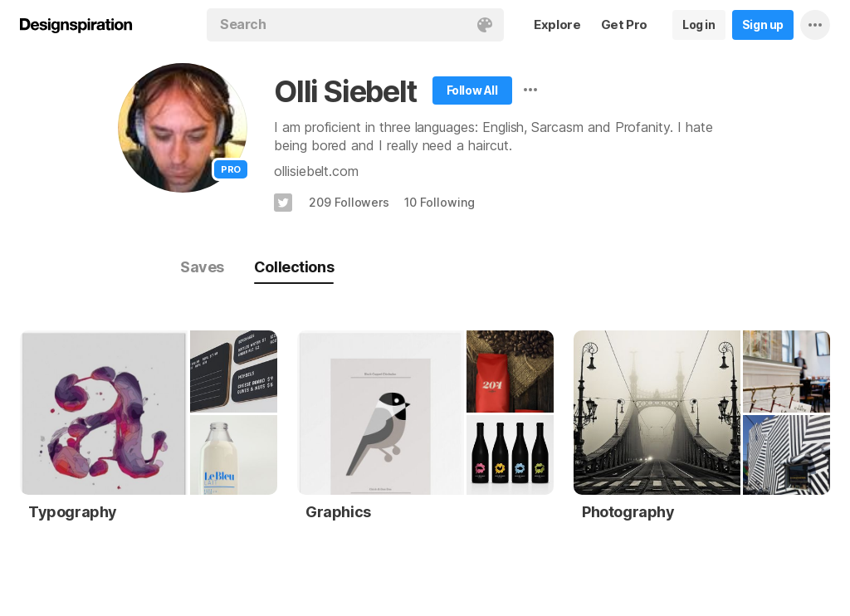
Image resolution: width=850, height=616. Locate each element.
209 (349, 202)
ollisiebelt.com (316, 171)
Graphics (338, 512)
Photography (628, 512)
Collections (294, 267)
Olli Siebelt (345, 91)
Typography (73, 512)
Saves (202, 267)
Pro (231, 169)
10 (439, 202)
